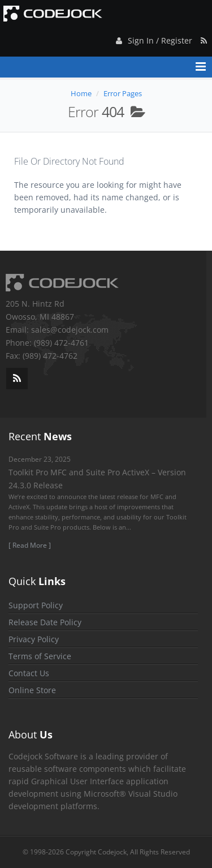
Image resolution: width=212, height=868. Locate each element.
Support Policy (36, 605)
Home (81, 93)
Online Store (32, 690)
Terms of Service (40, 656)
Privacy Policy (34, 639)
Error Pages (123, 93)
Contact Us (29, 673)
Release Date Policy (45, 622)
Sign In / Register (153, 39)
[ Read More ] (30, 545)
